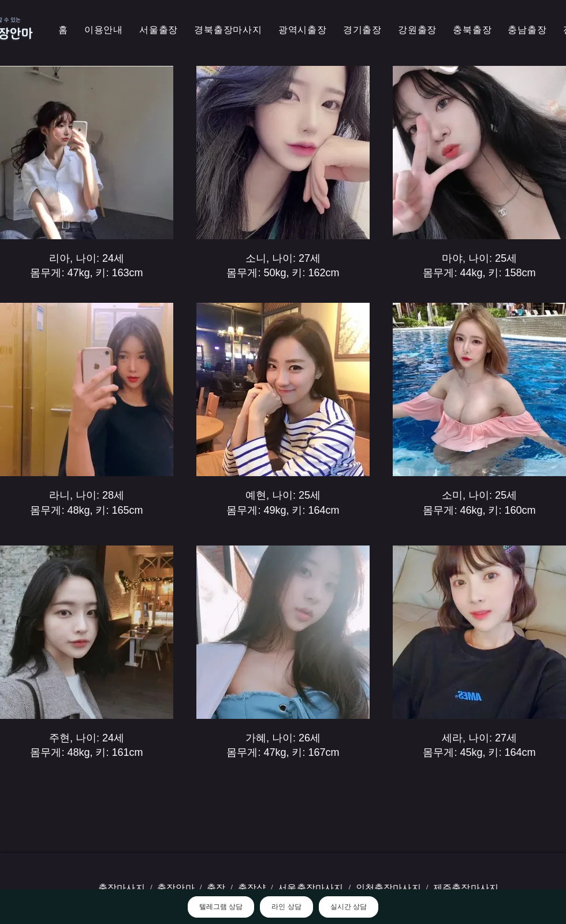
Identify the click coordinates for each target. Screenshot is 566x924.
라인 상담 (286, 907)
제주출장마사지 (466, 888)
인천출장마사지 (388, 888)
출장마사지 (122, 888)
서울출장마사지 (310, 888)
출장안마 (176, 888)
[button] (228, 30)
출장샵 (252, 888)
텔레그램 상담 (221, 907)
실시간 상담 (349, 907)
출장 (216, 888)
